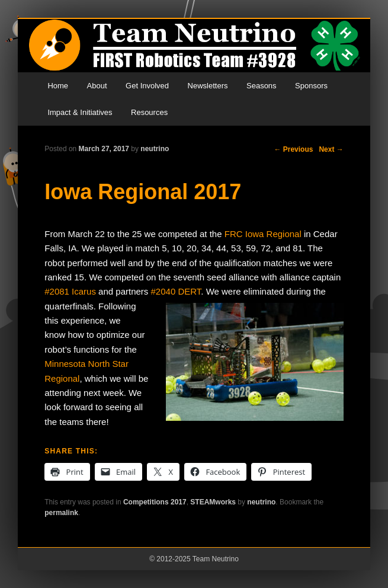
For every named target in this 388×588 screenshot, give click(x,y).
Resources (149, 112)
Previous (293, 149)
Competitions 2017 (155, 502)
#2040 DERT (176, 291)
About (97, 86)
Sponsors (311, 86)
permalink (61, 513)
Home (58, 86)
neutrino (155, 149)
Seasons (262, 86)
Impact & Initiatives (80, 112)
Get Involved (147, 86)
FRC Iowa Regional (263, 234)
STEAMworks (213, 502)
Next (331, 149)
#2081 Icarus (70, 291)
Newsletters (208, 86)
